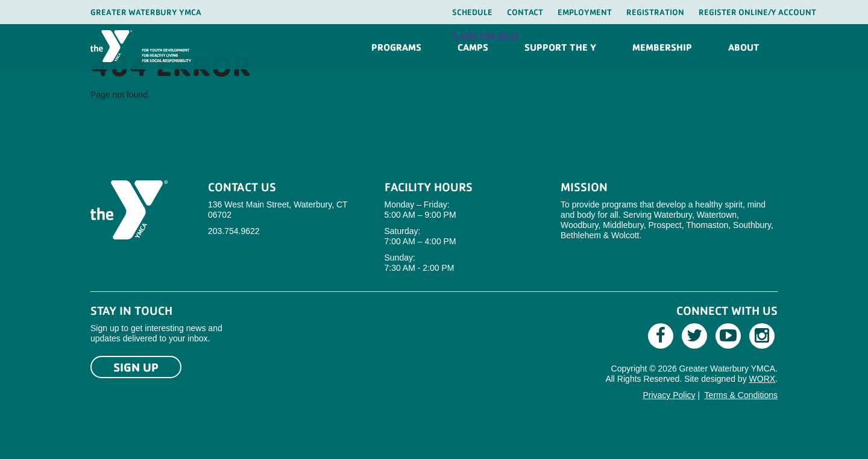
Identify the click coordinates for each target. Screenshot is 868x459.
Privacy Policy (669, 395)
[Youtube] (728, 336)
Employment (585, 12)
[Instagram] (762, 336)
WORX (763, 379)
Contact (525, 12)
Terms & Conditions (741, 395)
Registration (655, 12)
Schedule (472, 12)
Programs (396, 47)
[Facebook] (661, 336)
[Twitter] (694, 336)
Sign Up (136, 367)
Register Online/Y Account (757, 12)
